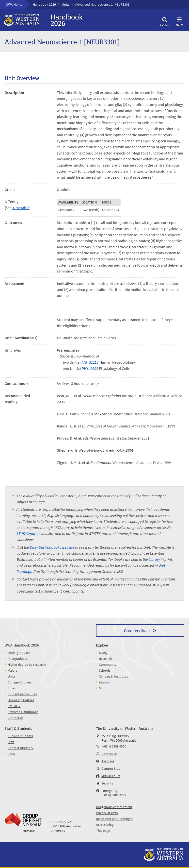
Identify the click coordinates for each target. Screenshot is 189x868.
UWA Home (14, 4)
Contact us (16, 718)
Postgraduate (18, 659)
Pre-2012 (14, 706)
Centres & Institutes (113, 676)
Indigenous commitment (114, 807)
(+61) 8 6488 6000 (114, 746)
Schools (105, 670)
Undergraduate (19, 653)
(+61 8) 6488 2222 (114, 795)
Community (108, 664)
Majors (12, 670)
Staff (11, 742)
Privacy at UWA (107, 813)
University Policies (21, 700)
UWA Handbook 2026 (22, 645)
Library (154, 559)
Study (103, 653)
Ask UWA (108, 761)
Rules (12, 688)
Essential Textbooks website (52, 547)
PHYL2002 (90, 368)
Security (107, 783)
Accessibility (105, 825)
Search (165, 21)
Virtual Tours (111, 776)
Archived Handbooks (23, 712)
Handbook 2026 (44, 4)
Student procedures (22, 694)
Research (106, 659)
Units (66, 4)
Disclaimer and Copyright (114, 819)
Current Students (20, 736)
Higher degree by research (27, 664)
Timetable (21, 208)
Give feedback (137, 630)
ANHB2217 (90, 362)
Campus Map (111, 768)
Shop (103, 688)
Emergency (110, 791)
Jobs (11, 754)
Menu (179, 21)
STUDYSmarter (28, 533)
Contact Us (109, 754)
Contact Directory (21, 748)
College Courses (19, 682)
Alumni (104, 682)
